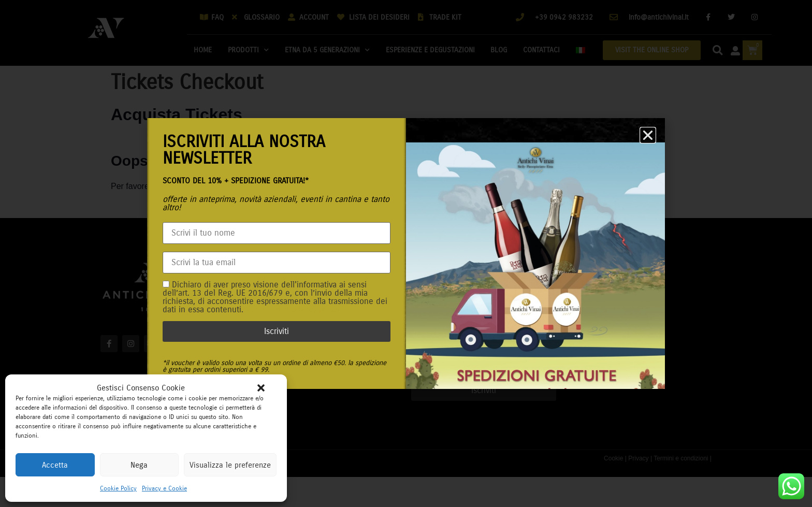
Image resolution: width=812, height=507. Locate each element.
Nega (139, 465)
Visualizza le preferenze (230, 465)
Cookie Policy (118, 488)
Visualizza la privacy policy (293, 309)
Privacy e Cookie (164, 488)
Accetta (55, 465)
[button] (261, 388)
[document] (406, 253)
